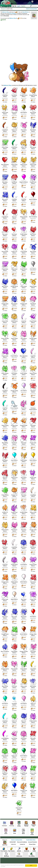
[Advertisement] (19, 40)
